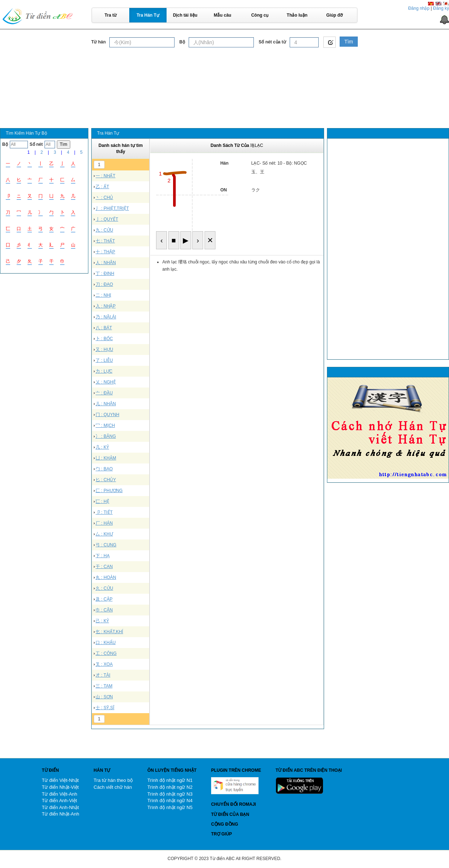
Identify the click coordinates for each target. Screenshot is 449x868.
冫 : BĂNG (106, 436)
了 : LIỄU (104, 360)
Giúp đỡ (334, 15)
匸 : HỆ (102, 501)
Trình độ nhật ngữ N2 (170, 787)
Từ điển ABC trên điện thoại (309, 770)
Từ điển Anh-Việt (59, 801)
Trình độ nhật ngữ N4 (170, 801)
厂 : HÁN (104, 523)
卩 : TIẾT (104, 512)
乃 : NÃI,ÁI (106, 317)
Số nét (36, 144)
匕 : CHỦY (106, 480)
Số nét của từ (272, 42)
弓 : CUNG (106, 545)
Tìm (349, 42)
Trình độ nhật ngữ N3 (170, 794)
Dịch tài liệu (185, 15)
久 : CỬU (104, 588)
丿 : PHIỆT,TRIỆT (112, 208)
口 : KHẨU (106, 643)
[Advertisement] (224, 68)
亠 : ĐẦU (104, 393)
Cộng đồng (225, 824)
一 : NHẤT (106, 176)
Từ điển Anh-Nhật (60, 807)
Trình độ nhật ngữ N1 (170, 780)
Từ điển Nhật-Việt (60, 787)
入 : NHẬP (106, 306)
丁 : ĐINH (105, 274)
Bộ (182, 42)
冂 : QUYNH (107, 415)
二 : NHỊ (103, 295)
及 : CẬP (104, 599)
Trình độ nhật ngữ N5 (170, 807)
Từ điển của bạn (230, 814)
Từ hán (98, 42)
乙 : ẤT (102, 187)
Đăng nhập (419, 8)
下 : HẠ (103, 556)
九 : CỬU (104, 230)
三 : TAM (104, 686)
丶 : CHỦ (104, 198)
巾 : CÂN (104, 610)
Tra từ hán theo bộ (113, 780)
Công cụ (260, 15)
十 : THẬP (105, 252)
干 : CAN (104, 567)
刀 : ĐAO (104, 284)
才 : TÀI (103, 675)
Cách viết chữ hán (113, 787)
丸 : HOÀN (106, 577)
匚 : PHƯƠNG (109, 491)
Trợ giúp (222, 834)
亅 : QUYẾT (107, 219)
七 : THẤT (105, 241)
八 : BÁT (104, 328)
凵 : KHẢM (106, 458)
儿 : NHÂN (106, 404)
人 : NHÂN (106, 263)
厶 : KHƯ (104, 534)
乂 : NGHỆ (106, 382)
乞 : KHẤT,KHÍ (109, 632)
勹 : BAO (104, 469)
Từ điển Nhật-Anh (60, 814)
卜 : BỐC (104, 339)
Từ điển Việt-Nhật (60, 780)
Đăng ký (441, 8)
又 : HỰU (104, 350)
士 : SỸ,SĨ (105, 708)
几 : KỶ (102, 447)
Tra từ (111, 15)
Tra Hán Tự (148, 15)
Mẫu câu (222, 15)
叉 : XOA (104, 664)
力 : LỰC (104, 371)
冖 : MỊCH (105, 425)
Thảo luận (297, 15)
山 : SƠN (104, 697)
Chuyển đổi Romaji (234, 804)
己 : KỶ (102, 621)
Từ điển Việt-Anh (59, 794)
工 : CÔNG (106, 653)
